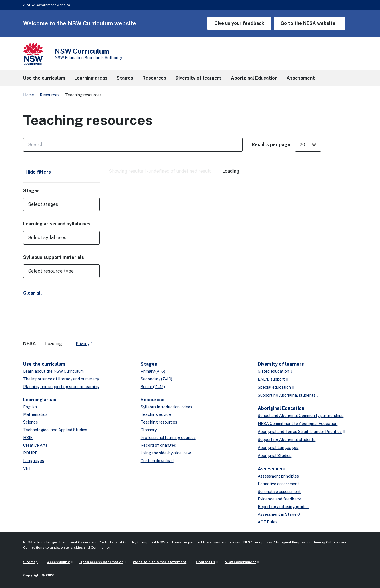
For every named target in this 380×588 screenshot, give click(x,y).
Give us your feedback (239, 23)
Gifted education (273, 371)
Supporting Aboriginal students (287, 395)
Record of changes (158, 445)
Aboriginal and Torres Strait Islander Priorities (300, 432)
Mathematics (35, 414)
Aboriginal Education (281, 408)
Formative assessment (278, 484)
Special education (274, 387)
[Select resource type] (57, 271)
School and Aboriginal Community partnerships (301, 416)
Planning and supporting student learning (61, 387)
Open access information (101, 562)
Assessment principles (278, 476)
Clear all (32, 293)
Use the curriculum (44, 364)
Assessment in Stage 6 (279, 514)
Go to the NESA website (308, 23)
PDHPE (30, 453)
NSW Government (240, 562)
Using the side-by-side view (166, 453)
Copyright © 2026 (39, 575)
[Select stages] (57, 204)
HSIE (28, 438)
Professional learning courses (168, 438)
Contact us (206, 562)
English (30, 407)
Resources (50, 95)
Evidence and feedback (279, 499)
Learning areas (40, 400)
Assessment (272, 469)
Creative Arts (35, 445)
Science (31, 422)
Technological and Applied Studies (55, 430)
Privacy (83, 344)
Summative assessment (279, 492)
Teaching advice (156, 414)
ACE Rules (268, 522)
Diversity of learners (281, 364)
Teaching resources (159, 422)
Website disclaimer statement (160, 562)
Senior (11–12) (153, 387)
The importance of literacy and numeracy (61, 379)
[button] (61, 204)
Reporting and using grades (283, 507)
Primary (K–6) (153, 371)
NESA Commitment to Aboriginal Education (298, 424)
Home (29, 95)
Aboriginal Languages (278, 448)
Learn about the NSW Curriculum (53, 371)
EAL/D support (271, 379)
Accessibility (58, 562)
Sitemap (30, 562)
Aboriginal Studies (275, 456)
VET (27, 468)
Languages (34, 461)
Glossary (149, 430)
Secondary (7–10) (156, 379)
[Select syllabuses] (57, 238)
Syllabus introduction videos (166, 407)
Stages (149, 364)
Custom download (157, 461)
